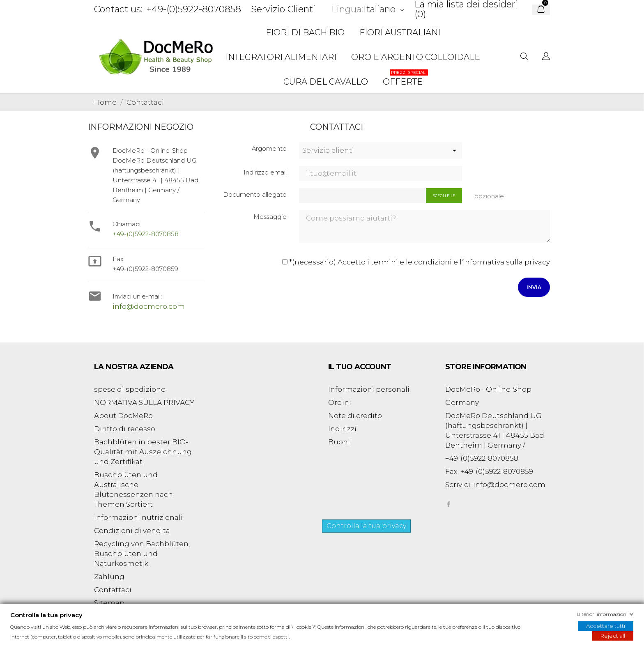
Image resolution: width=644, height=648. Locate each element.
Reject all (613, 636)
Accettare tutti (606, 626)
